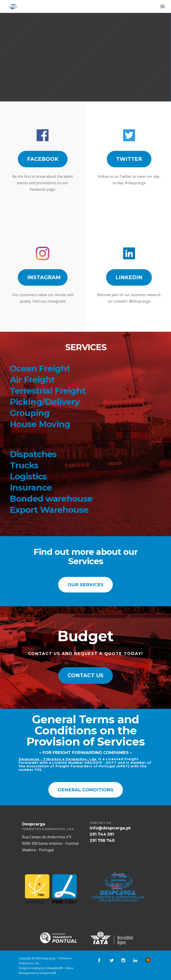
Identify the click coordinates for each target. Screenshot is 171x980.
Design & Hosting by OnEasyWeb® (41, 968)
